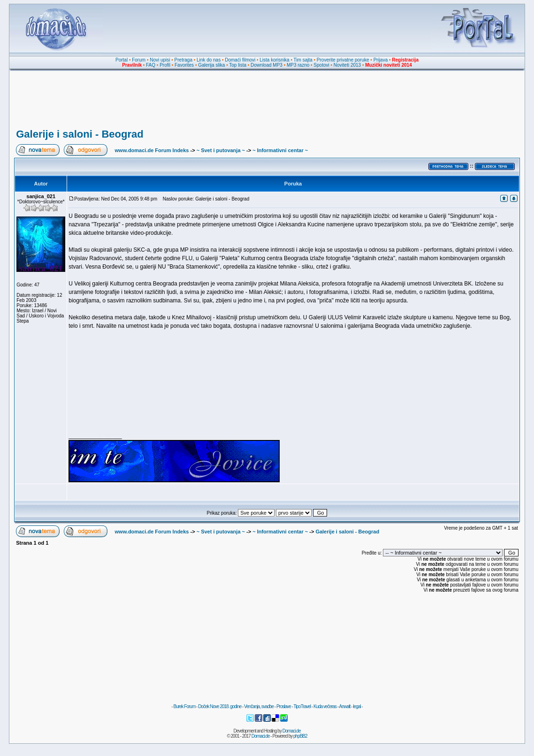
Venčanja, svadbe (259, 706)
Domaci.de (292, 731)
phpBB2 (300, 736)
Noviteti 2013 (347, 65)
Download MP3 (267, 65)
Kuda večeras (325, 706)
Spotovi (321, 65)
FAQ (151, 65)
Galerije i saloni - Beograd (80, 134)
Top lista (238, 65)
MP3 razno (298, 65)
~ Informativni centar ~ (280, 150)
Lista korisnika (274, 60)
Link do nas (209, 60)
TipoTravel (302, 706)
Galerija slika (211, 65)
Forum (139, 60)
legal (357, 706)
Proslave (284, 706)
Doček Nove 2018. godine (220, 706)
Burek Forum (184, 706)
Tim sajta (303, 60)
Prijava (381, 60)
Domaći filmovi (240, 60)
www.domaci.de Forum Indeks (152, 150)
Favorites (184, 65)
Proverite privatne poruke (343, 60)
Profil (165, 65)
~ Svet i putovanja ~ (221, 150)
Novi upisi (160, 60)
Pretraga (183, 60)
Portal (122, 60)
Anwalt (344, 706)
